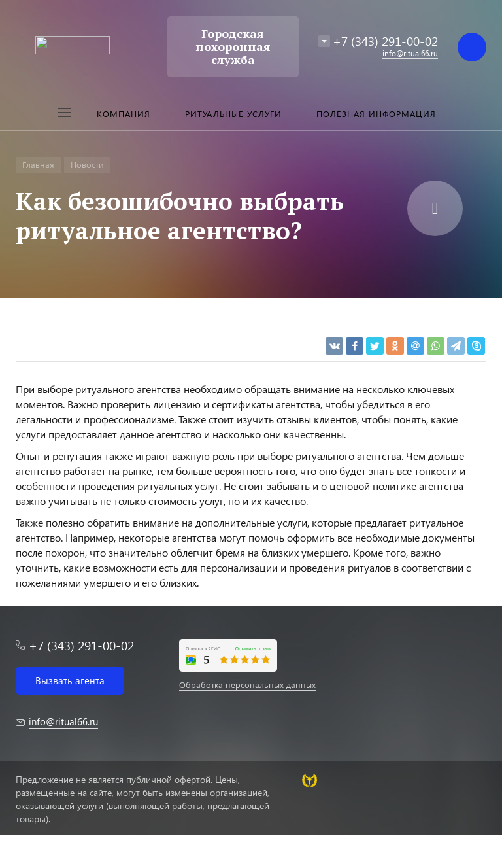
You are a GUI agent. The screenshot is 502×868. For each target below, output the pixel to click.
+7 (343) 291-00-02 (385, 41)
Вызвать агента (70, 680)
